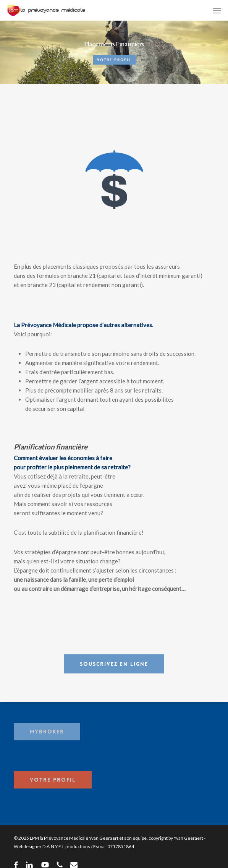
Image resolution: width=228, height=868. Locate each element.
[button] (217, 10)
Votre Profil (114, 60)
